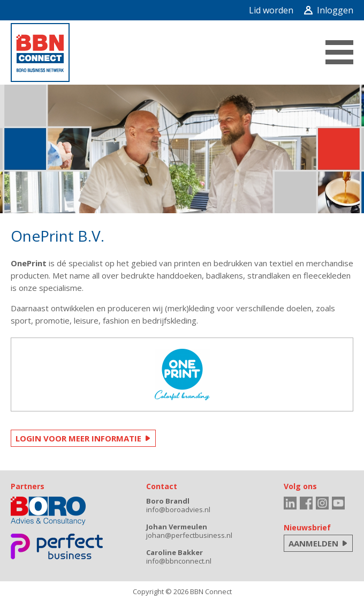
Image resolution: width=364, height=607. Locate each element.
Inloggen (329, 10)
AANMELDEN (313, 543)
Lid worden (271, 10)
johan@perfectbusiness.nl (189, 535)
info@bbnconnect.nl (179, 561)
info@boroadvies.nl (178, 509)
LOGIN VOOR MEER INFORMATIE (78, 438)
